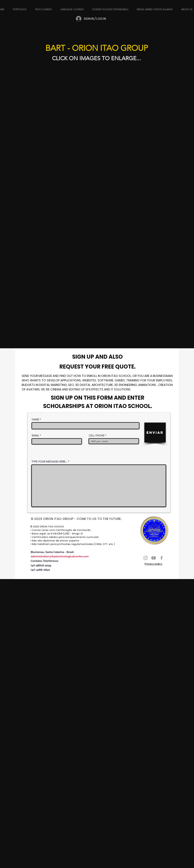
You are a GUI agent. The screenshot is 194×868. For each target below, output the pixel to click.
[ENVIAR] (155, 433)
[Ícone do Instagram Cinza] (146, 558)
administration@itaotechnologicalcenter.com (60, 556)
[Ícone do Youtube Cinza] (154, 558)
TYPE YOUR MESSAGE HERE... (49, 462)
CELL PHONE (97, 436)
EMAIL (35, 436)
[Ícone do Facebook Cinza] (162, 558)
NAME (35, 419)
